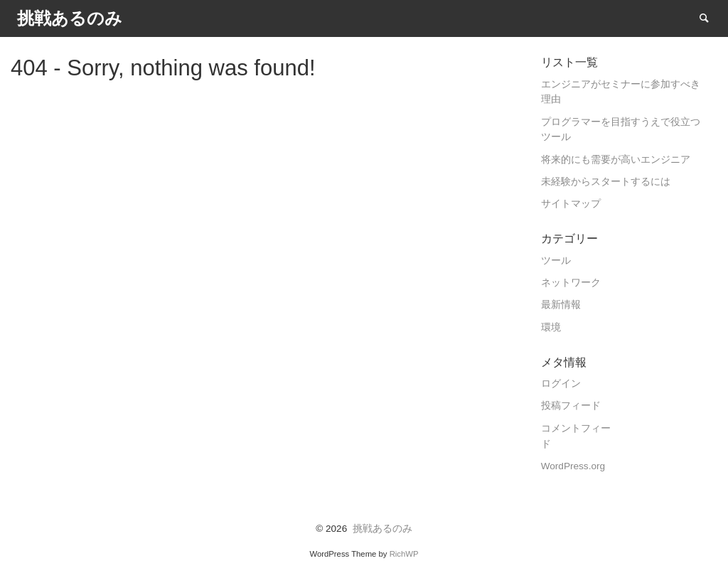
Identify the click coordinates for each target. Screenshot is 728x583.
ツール (556, 261)
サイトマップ (571, 204)
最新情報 (561, 305)
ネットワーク (571, 283)
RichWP (404, 554)
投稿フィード (571, 406)
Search (711, 17)
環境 (551, 327)
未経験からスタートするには (606, 182)
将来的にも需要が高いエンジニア (616, 160)
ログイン (561, 384)
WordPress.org (573, 466)
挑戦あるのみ (382, 529)
